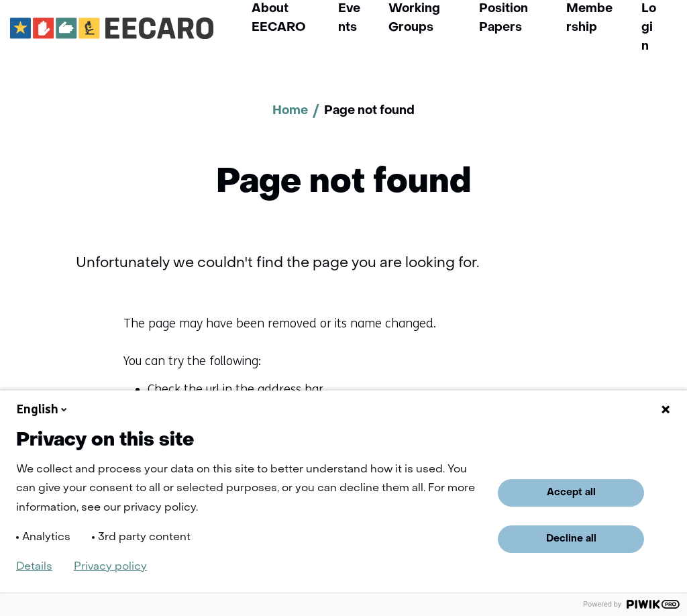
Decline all (571, 539)
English (43, 409)
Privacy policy (110, 567)
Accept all (571, 493)
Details (34, 567)
